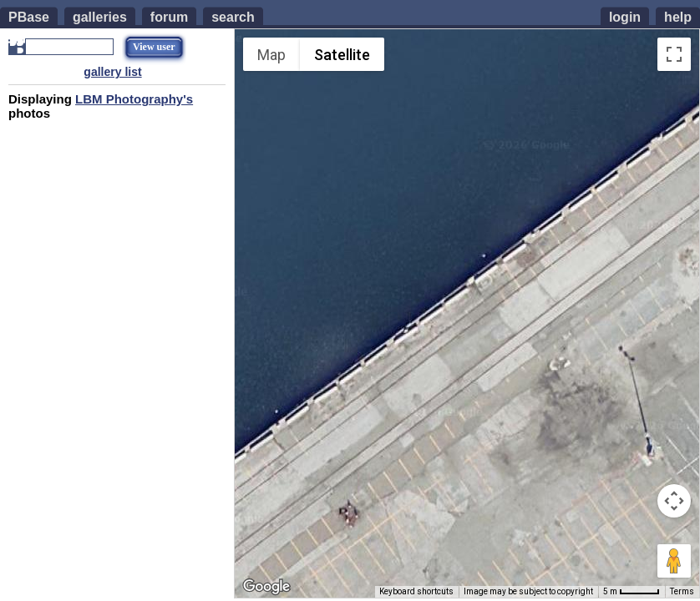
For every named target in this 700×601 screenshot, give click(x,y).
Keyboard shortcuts (416, 591)
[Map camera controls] (674, 501)
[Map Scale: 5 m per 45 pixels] (632, 592)
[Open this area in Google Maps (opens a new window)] (266, 587)
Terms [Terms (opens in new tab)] (682, 591)
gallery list (112, 72)
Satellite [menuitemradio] (342, 55)
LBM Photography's (134, 99)
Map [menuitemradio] (271, 55)
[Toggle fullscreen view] (674, 54)
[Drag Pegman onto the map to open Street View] (674, 561)
